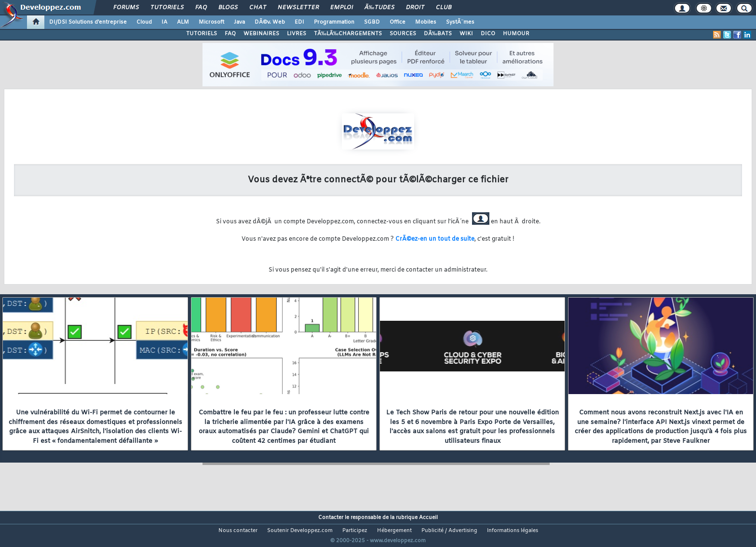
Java (239, 22)
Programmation (334, 22)
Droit (415, 8)
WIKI (466, 34)
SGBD (372, 22)
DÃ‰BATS (438, 34)
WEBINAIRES (261, 34)
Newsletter (298, 8)
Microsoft (211, 22)
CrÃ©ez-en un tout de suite (435, 239)
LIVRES (297, 34)
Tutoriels (167, 8)
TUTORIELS (202, 34)
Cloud (144, 22)
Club (444, 8)
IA (164, 22)
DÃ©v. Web (270, 22)
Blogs (228, 8)
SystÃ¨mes (460, 22)
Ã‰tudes (379, 8)
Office (398, 22)
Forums (126, 8)
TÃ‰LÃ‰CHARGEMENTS (348, 34)
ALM (183, 22)
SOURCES (403, 34)
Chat (258, 8)
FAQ (201, 8)
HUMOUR (516, 34)
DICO (488, 34)
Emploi (342, 8)
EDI (299, 22)
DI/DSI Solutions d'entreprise (88, 22)
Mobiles (426, 22)
